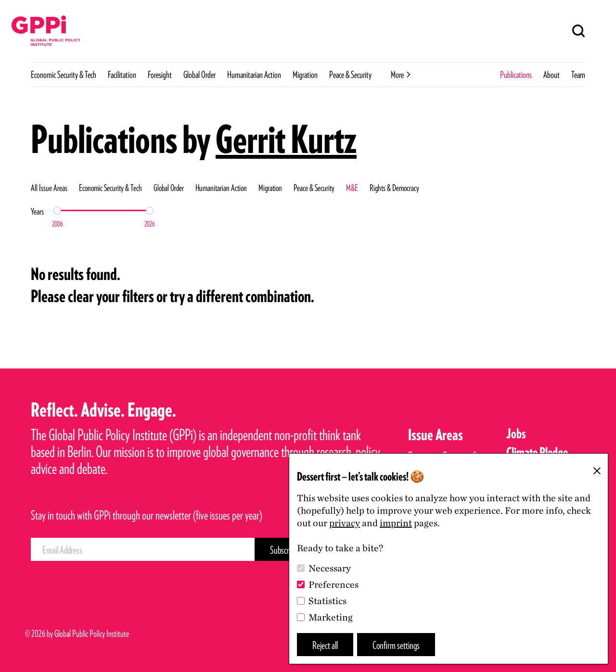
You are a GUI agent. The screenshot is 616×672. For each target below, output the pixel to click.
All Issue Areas (49, 188)
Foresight (160, 75)
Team (578, 75)
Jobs (516, 433)
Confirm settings (396, 645)
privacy (345, 523)
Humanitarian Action (254, 75)
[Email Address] (143, 549)
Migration (305, 75)
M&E (352, 188)
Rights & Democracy (394, 188)
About (552, 75)
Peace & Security (350, 75)
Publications (516, 75)
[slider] (57, 211)
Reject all (325, 645)
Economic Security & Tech (64, 75)
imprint (396, 523)
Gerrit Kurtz (286, 139)
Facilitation (122, 75)
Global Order (199, 75)
